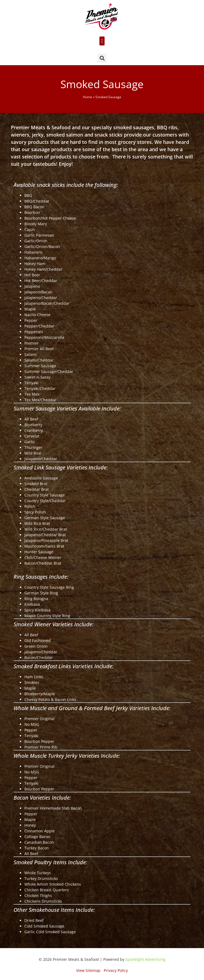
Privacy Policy (116, 970)
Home (88, 97)
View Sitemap (88, 970)
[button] (102, 41)
